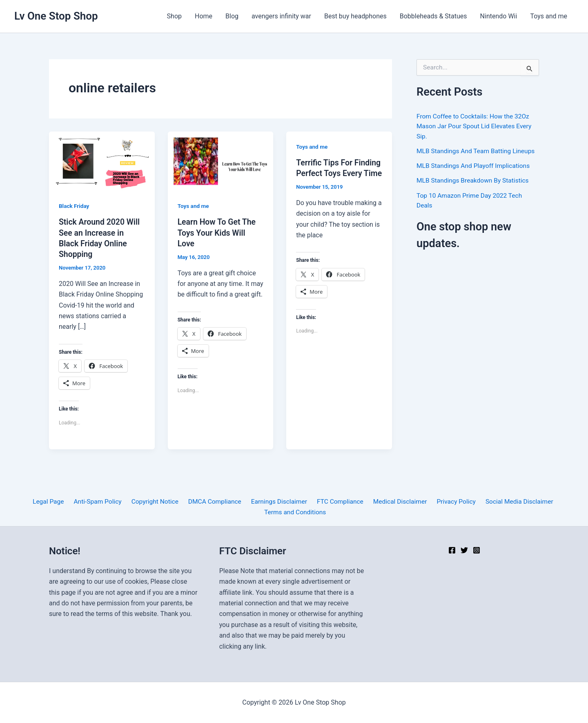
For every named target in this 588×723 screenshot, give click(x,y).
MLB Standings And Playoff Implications (475, 165)
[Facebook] (452, 550)
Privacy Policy (450, 501)
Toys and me (549, 16)
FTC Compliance (337, 501)
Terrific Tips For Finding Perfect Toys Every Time (334, 173)
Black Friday (75, 206)
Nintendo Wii (499, 16)
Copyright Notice (157, 501)
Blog (232, 16)
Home (204, 16)
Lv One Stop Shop (56, 16)
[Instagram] (477, 550)
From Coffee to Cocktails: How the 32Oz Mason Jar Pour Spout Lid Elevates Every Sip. (476, 126)
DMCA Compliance (215, 501)
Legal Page (55, 501)
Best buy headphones (355, 16)
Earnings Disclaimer (278, 501)
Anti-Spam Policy (102, 501)
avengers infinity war (281, 16)
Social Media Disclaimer (511, 501)
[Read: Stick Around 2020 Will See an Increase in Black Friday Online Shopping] (102, 161)
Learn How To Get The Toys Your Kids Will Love (218, 232)
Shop (174, 16)
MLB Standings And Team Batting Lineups (477, 151)
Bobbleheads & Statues (433, 16)
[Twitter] (464, 550)
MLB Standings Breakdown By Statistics (474, 180)
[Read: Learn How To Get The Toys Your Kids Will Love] (221, 161)
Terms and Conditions (296, 512)
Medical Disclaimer (396, 501)
